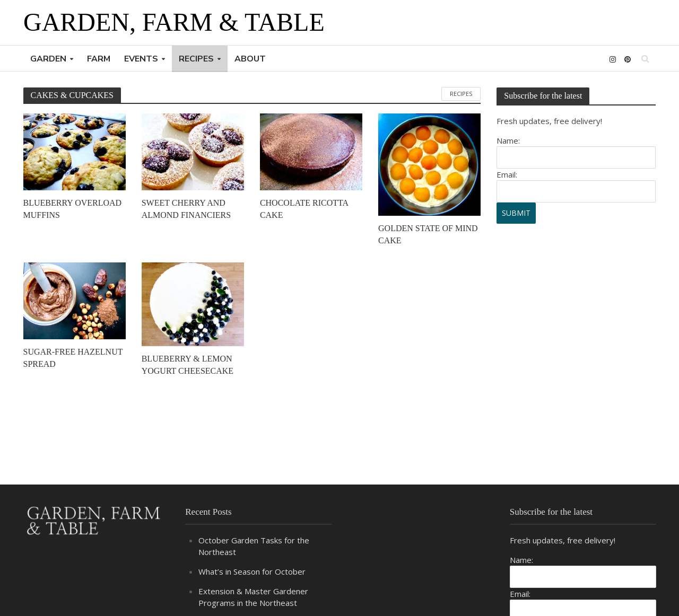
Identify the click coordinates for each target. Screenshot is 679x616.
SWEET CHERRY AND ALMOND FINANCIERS (186, 209)
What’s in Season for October (252, 571)
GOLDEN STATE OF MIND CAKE (428, 234)
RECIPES (196, 59)
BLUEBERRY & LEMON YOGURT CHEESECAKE (188, 365)
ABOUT (250, 59)
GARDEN (48, 59)
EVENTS (141, 59)
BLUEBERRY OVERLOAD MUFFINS (73, 209)
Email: (507, 174)
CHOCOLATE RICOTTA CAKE (304, 209)
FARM (99, 59)
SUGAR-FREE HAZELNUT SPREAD (73, 358)
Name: (508, 140)
